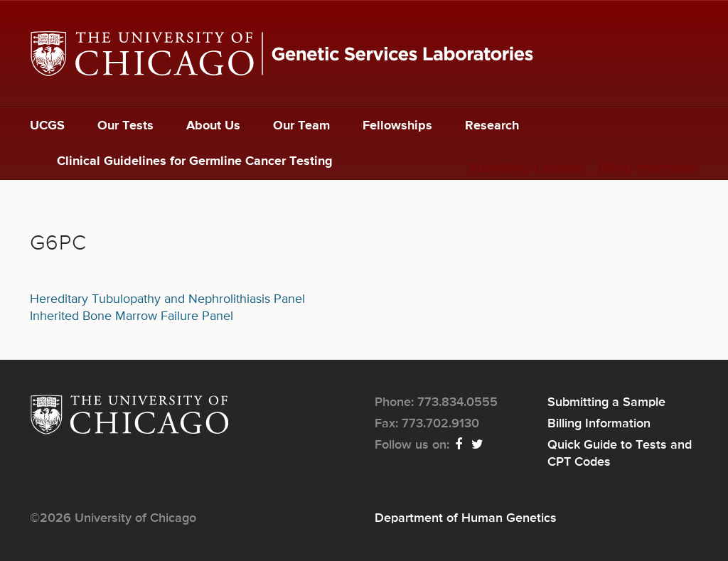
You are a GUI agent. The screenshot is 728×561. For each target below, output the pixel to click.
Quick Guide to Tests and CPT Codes (620, 454)
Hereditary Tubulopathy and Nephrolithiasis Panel (167, 299)
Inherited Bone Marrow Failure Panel (132, 316)
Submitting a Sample (527, 168)
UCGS (47, 126)
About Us (213, 126)
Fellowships (397, 126)
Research (492, 126)
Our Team (301, 126)
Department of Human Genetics (466, 518)
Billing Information (648, 168)
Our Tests (125, 126)
